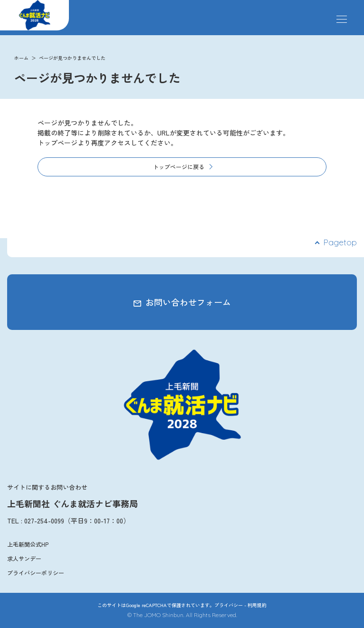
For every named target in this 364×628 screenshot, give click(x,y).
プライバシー (229, 605)
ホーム (21, 58)
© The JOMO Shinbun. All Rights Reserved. (182, 615)
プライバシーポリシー (36, 573)
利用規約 (257, 605)
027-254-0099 (44, 521)
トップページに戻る (179, 167)
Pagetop (340, 242)
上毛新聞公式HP (28, 544)
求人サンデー (24, 558)
